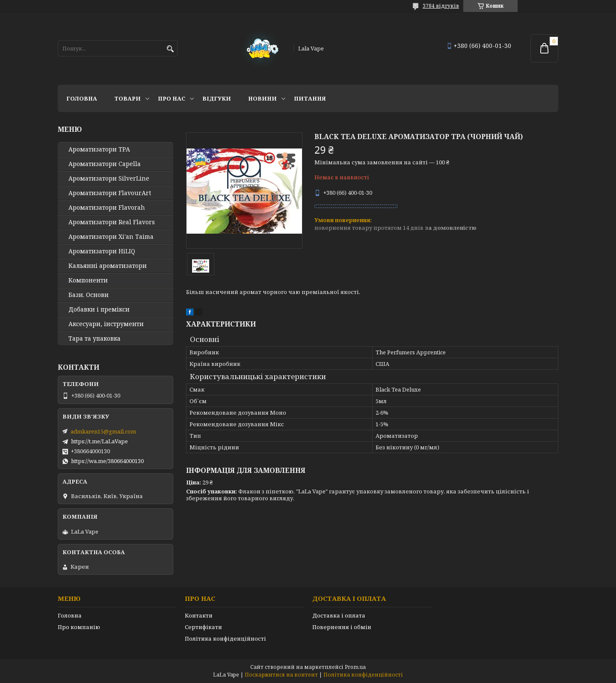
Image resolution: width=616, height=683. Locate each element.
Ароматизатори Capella (105, 164)
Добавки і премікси (99, 309)
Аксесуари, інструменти (106, 324)
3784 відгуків (441, 6)
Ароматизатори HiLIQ (102, 251)
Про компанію (79, 627)
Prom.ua (355, 667)
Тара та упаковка (95, 339)
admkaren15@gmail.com (103, 431)
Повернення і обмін (342, 627)
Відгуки (217, 98)
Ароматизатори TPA (99, 149)
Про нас (172, 98)
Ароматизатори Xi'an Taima (111, 237)
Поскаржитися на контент (281, 675)
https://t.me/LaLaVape (99, 441)
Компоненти (88, 280)
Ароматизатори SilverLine (109, 178)
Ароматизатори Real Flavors (112, 222)
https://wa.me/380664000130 (107, 461)
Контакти (199, 615)
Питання (310, 98)
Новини (262, 98)
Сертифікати (203, 627)
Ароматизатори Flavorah (107, 208)
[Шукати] (170, 49)
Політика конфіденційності (225, 638)
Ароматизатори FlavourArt (110, 193)
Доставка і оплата (339, 615)
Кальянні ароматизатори (108, 266)
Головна (82, 98)
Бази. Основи (89, 295)
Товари (127, 98)
